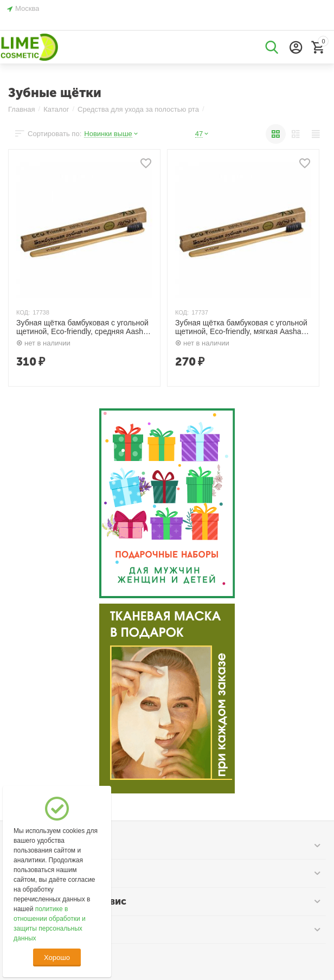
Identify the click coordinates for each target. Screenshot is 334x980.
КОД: (23, 312)
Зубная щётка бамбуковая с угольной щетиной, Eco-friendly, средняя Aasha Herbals (82, 328)
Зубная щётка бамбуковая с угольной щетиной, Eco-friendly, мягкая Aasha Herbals (241, 328)
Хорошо (57, 957)
